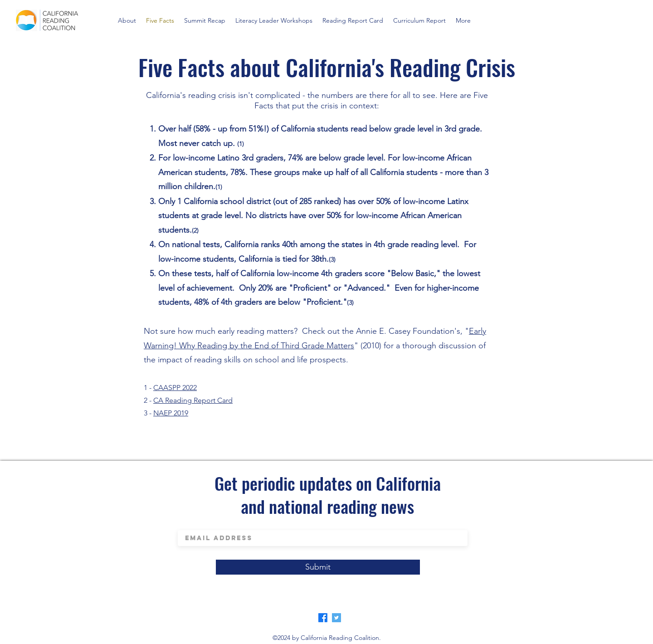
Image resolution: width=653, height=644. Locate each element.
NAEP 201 (169, 413)
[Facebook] (323, 618)
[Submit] (318, 567)
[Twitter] (336, 618)
